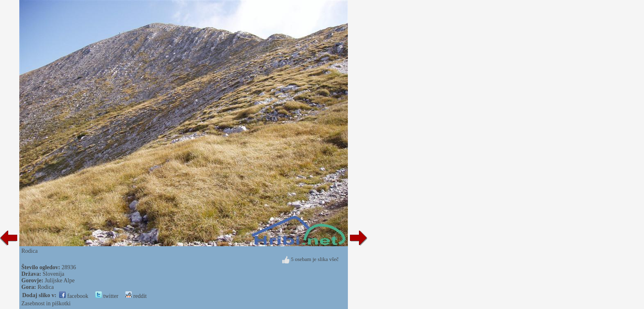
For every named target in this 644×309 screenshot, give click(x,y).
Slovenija (54, 274)
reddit (136, 296)
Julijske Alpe (60, 280)
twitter (107, 296)
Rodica (46, 287)
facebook (74, 296)
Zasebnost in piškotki (46, 303)
